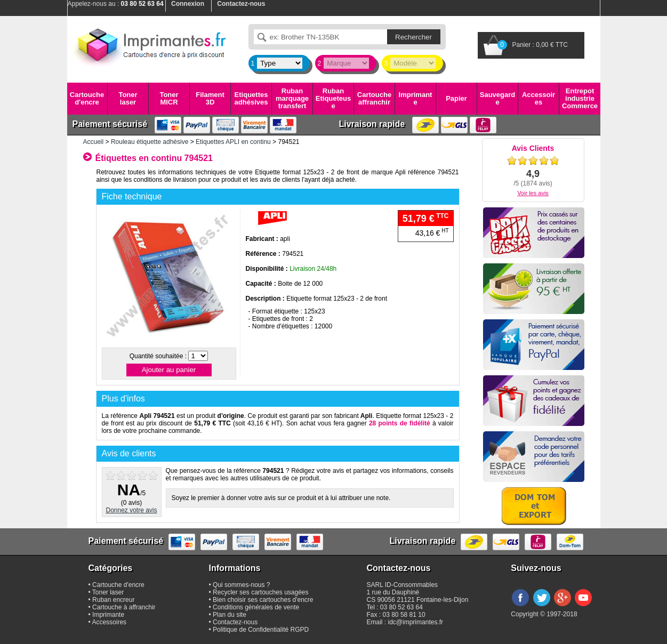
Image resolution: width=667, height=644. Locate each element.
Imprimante (416, 98)
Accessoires (539, 98)
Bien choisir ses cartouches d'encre (263, 600)
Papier (456, 98)
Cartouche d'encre (87, 98)
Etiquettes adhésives (251, 98)
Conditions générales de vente (256, 607)
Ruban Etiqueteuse (333, 99)
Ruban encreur (113, 600)
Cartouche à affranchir (124, 607)
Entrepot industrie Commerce (580, 99)
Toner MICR (169, 98)
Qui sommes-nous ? (241, 585)
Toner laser (128, 98)
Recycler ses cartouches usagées (260, 592)
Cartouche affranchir (374, 98)
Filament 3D (210, 98)
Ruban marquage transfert (292, 99)
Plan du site (230, 615)
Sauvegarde (497, 98)
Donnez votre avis (131, 510)
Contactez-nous (235, 622)
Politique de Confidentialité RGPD (261, 630)
